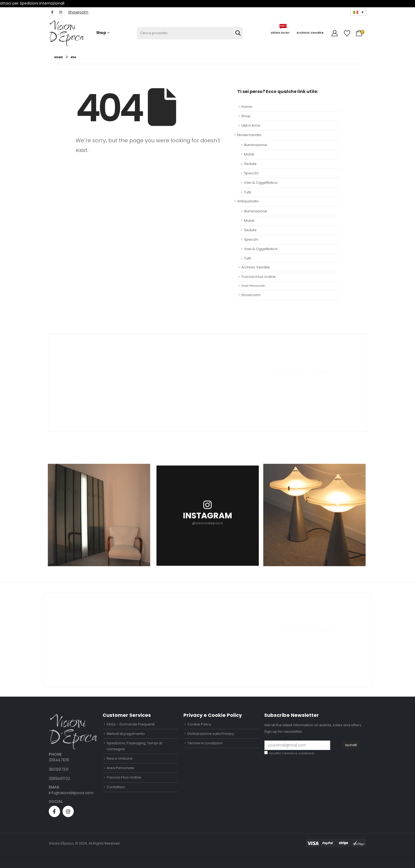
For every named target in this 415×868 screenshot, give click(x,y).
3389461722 (59, 779)
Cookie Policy (199, 724)
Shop (101, 33)
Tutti (247, 192)
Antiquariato (248, 201)
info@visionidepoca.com (71, 793)
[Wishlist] (347, 33)
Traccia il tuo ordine (259, 277)
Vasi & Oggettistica (261, 183)
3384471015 (59, 760)
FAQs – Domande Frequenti (131, 724)
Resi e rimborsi (120, 758)
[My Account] (335, 33)
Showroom (251, 295)
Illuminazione (256, 145)
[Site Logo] (66, 33)
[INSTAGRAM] (208, 515)
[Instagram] (61, 12)
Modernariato (249, 135)
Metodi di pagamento (126, 734)
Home (247, 107)
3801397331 (59, 769)
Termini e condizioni (205, 743)
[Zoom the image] (73, 717)
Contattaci (116, 787)
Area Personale (253, 286)
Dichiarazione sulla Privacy (211, 734)
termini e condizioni (299, 753)
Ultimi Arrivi (280, 31)
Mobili (249, 154)
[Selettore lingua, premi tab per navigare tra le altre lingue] (358, 12)
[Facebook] (52, 12)
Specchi (251, 173)
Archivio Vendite (310, 33)
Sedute (250, 164)
